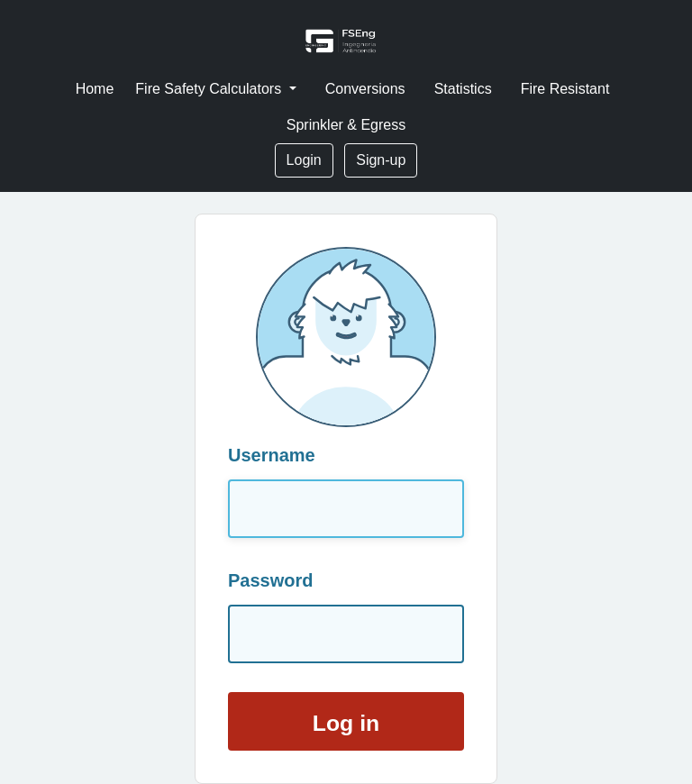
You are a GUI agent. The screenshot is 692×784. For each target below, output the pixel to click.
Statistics (463, 89)
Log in (346, 723)
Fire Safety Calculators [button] (210, 89)
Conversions (365, 89)
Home (95, 89)
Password (270, 580)
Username (272, 455)
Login (304, 160)
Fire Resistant (565, 89)
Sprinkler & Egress (346, 125)
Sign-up (381, 160)
